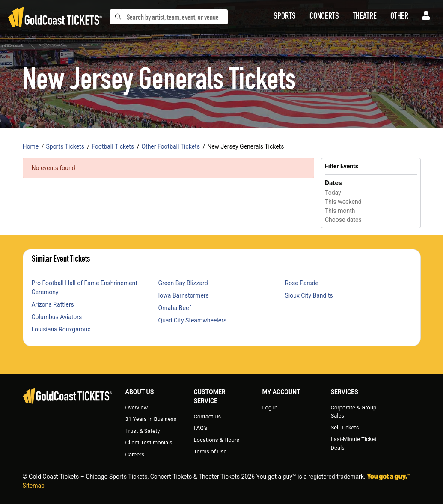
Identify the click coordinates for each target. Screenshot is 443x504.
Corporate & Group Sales (353, 412)
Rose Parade (302, 283)
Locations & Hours (216, 440)
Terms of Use (210, 452)
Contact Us (207, 416)
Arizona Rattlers (53, 304)
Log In (270, 407)
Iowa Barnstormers (184, 295)
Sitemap (34, 486)
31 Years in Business (151, 419)
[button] (285, 17)
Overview (137, 407)
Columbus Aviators (57, 317)
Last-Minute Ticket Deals (353, 443)
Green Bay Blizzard (183, 283)
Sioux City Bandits (309, 295)
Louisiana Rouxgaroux (61, 329)
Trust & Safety (143, 431)
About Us (140, 392)
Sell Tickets (345, 428)
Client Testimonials (149, 443)
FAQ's (200, 428)
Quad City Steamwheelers (193, 320)
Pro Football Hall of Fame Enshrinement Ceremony (85, 288)
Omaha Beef (175, 308)
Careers (135, 455)
